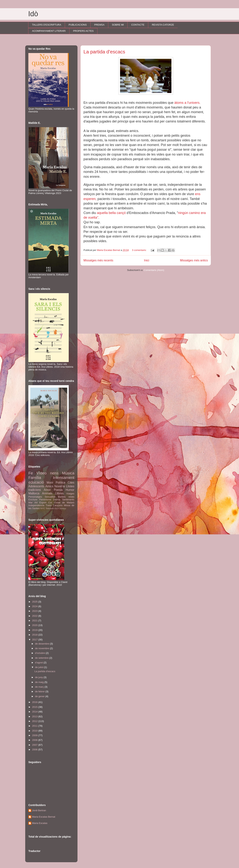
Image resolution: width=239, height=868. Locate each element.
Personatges (35, 497)
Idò (33, 14)
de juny (39, 677)
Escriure (33, 500)
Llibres (59, 493)
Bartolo (62, 497)
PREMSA (99, 25)
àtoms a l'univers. (188, 103)
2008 (35, 740)
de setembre (42, 658)
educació (36, 482)
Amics (49, 486)
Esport (43, 503)
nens (54, 473)
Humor (70, 490)
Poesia (58, 490)
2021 (35, 621)
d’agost (39, 663)
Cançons (58, 505)
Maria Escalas (40, 823)
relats (71, 497)
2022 (35, 616)
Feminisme (45, 500)
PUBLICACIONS (78, 25)
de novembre (43, 648)
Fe (31, 473)
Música (68, 473)
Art (36, 503)
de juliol (40, 667)
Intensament (64, 478)
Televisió (50, 508)
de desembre (43, 644)
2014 (35, 712)
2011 (35, 726)
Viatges (70, 494)
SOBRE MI (118, 25)
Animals (47, 493)
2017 (35, 640)
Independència (36, 505)
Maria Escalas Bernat (44, 817)
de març (40, 687)
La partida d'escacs (104, 52)
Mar (30, 503)
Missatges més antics (194, 260)
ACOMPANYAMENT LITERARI (49, 31)
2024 (35, 606)
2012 (35, 721)
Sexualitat (50, 497)
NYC (43, 508)
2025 (35, 602)
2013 (35, 716)
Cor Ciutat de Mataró (61, 503)
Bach (57, 508)
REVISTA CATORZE (163, 25)
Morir (50, 483)
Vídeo (41, 473)
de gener (40, 696)
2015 (35, 707)
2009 (35, 735)
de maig (40, 682)
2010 (35, 731)
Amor (47, 490)
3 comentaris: (139, 250)
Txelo (49, 505)
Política (60, 483)
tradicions (35, 490)
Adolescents (36, 486)
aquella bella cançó (111, 213)
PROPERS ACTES (83, 31)
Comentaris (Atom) (154, 270)
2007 (35, 745)
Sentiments (68, 500)
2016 (35, 702)
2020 (35, 625)
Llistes (70, 486)
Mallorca (34, 493)
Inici (147, 260)
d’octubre (40, 653)
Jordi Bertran (39, 810)
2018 (35, 635)
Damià (57, 500)
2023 (35, 611)
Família (35, 478)
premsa (63, 508)
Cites (71, 483)
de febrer (40, 691)
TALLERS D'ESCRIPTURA (47, 25)
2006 (35, 750)
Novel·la (60, 486)
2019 (35, 630)
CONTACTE (138, 25)
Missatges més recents (98, 260)
